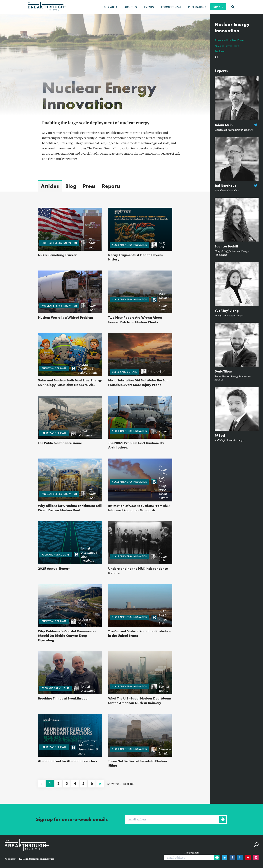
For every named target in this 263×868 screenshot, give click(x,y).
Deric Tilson (163, 295)
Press (89, 186)
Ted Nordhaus (88, 372)
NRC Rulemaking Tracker (57, 255)
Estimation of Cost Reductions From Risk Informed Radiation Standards (139, 508)
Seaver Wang (85, 621)
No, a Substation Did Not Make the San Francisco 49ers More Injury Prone (138, 382)
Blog (71, 186)
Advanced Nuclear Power (230, 40)
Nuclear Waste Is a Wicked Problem (66, 317)
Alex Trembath (85, 366)
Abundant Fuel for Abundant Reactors (67, 761)
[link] (90, 243)
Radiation (220, 51)
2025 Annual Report (54, 568)
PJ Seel (162, 245)
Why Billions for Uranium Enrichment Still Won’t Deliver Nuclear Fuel (70, 508)
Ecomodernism (171, 7)
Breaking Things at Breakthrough (64, 698)
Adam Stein (92, 245)
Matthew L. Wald (165, 751)
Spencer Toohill (164, 688)
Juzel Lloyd (89, 741)
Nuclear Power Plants (227, 46)
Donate (218, 7)
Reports (111, 186)
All (216, 57)
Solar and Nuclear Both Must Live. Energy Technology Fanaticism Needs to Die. (70, 382)
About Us (131, 7)
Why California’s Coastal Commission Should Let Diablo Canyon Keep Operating (67, 635)
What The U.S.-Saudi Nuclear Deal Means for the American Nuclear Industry (140, 701)
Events (149, 7)
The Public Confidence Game (60, 443)
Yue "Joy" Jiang (162, 482)
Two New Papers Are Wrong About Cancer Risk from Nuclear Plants (135, 320)
